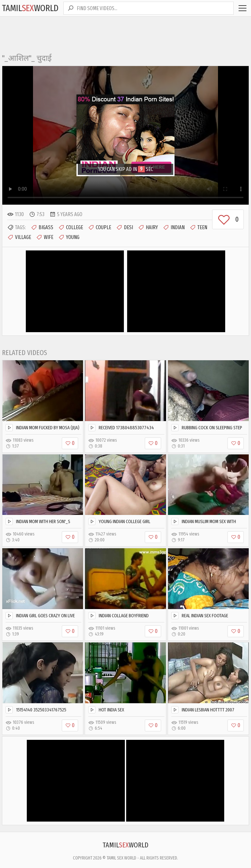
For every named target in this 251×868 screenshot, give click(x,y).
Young (69, 237)
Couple (100, 228)
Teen (198, 228)
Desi (125, 228)
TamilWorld (30, 8)
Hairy (148, 228)
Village (19, 237)
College (71, 228)
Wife (45, 237)
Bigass (42, 228)
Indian (174, 228)
